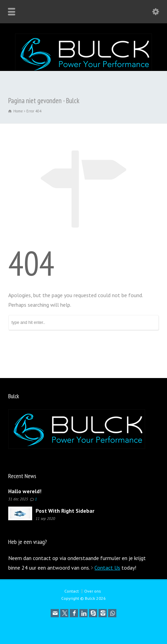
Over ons (93, 591)
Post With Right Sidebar (65, 511)
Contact (72, 591)
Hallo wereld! (25, 491)
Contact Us (107, 568)
